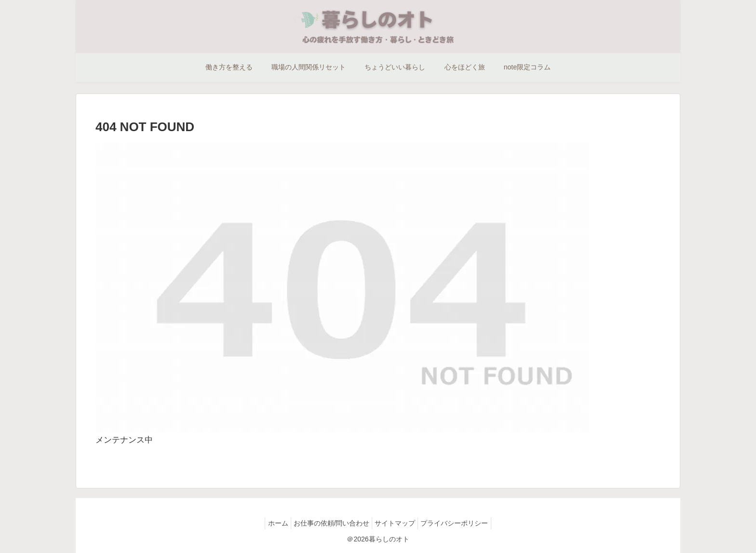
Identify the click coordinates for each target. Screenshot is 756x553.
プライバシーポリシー (461, 523)
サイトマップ (397, 523)
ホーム (271, 523)
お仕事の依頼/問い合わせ (329, 523)
